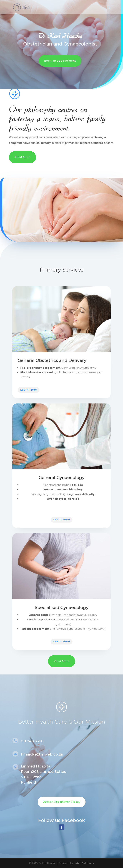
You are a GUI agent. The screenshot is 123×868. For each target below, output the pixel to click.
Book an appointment (58, 61)
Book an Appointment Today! (62, 802)
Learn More (29, 390)
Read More (22, 157)
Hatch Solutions (84, 863)
